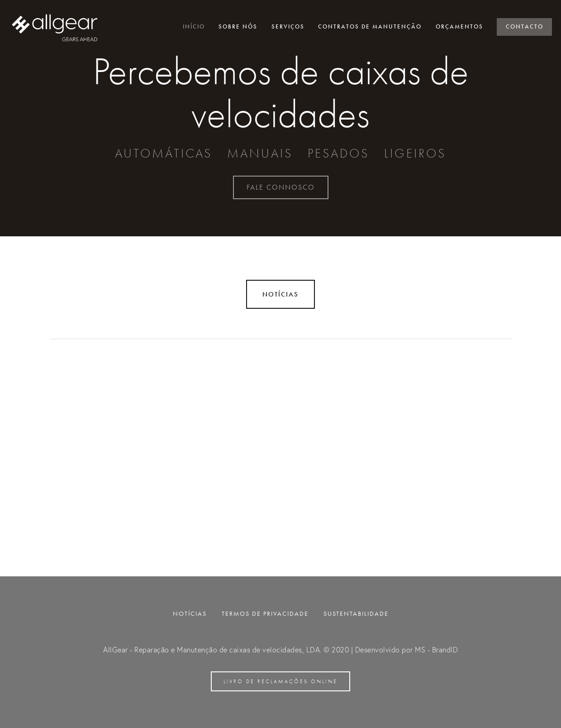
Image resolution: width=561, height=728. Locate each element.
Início (194, 27)
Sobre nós (238, 27)
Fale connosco (281, 187)
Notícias (280, 294)
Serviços (288, 27)
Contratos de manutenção (370, 27)
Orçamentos (459, 27)
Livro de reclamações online (280, 681)
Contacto (525, 27)
